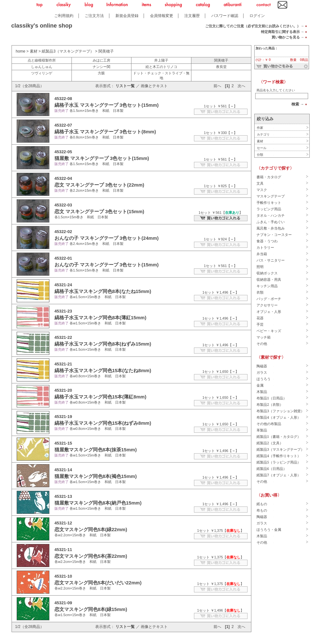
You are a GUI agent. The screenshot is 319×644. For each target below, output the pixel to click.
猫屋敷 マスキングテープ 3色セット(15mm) (102, 158)
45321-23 (63, 311)
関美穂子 (106, 51)
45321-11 (63, 550)
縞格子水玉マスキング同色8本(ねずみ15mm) (103, 344)
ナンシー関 (101, 67)
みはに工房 (101, 60)
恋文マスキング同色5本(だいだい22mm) (98, 583)
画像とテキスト (154, 86)
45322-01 (63, 258)
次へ (241, 86)
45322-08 (63, 99)
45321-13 (63, 496)
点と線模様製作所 (42, 60)
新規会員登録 (127, 16)
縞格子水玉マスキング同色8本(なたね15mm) (103, 291)
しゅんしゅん (42, 67)
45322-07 (63, 125)
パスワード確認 (225, 16)
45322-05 (63, 152)
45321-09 (63, 603)
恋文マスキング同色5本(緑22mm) (91, 529)
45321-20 (63, 390)
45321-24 (63, 285)
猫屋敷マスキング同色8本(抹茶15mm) (96, 450)
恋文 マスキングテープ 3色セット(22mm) (99, 185)
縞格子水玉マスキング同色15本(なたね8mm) (103, 370)
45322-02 (63, 232)
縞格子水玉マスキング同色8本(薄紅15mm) (101, 318)
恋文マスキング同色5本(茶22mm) (91, 556)
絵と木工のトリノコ (161, 67)
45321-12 (63, 523)
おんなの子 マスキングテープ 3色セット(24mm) (107, 238)
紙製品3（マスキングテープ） (68, 51)
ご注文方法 (94, 16)
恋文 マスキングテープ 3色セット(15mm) (99, 211)
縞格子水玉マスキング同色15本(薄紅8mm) (101, 397)
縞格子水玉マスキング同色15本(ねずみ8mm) (103, 423)
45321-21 (63, 364)
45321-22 (63, 337)
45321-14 (63, 470)
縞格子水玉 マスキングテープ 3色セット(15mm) (107, 105)
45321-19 (63, 417)
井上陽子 (161, 60)
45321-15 (63, 443)
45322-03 (63, 205)
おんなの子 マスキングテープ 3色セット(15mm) (107, 265)
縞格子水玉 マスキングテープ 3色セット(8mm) (105, 132)
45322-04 (63, 178)
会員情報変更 (162, 16)
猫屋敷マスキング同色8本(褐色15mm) (96, 476)
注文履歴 (192, 16)
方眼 (101, 73)
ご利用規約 (64, 16)
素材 (34, 51)
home (21, 51)
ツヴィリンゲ (42, 73)
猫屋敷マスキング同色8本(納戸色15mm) (98, 503)
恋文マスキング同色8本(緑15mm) (91, 609)
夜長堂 (221, 67)
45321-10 (63, 576)
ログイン (257, 16)
